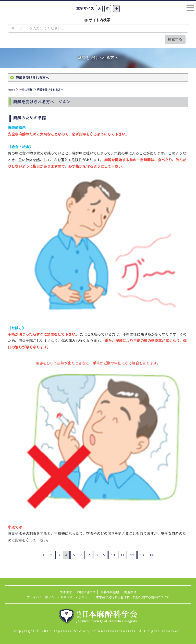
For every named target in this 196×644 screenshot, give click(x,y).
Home (11, 90)
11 (122, 555)
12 (132, 555)
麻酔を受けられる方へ (32, 78)
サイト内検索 (100, 20)
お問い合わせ (86, 592)
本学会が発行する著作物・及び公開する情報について (133, 597)
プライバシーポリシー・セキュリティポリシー (59, 597)
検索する (175, 39)
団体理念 (66, 592)
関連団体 (130, 592)
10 (113, 555)
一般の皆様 (26, 90)
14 (151, 555)
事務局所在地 (110, 592)
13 (142, 555)
